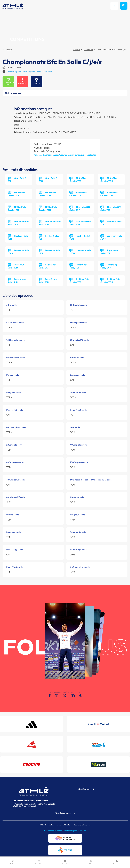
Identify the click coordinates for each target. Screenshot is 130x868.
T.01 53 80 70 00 (19, 806)
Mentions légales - (71, 831)
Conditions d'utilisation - (54, 831)
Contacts (82, 831)
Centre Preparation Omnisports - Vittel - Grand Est (29, 72)
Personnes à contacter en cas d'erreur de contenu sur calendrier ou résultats (65, 155)
